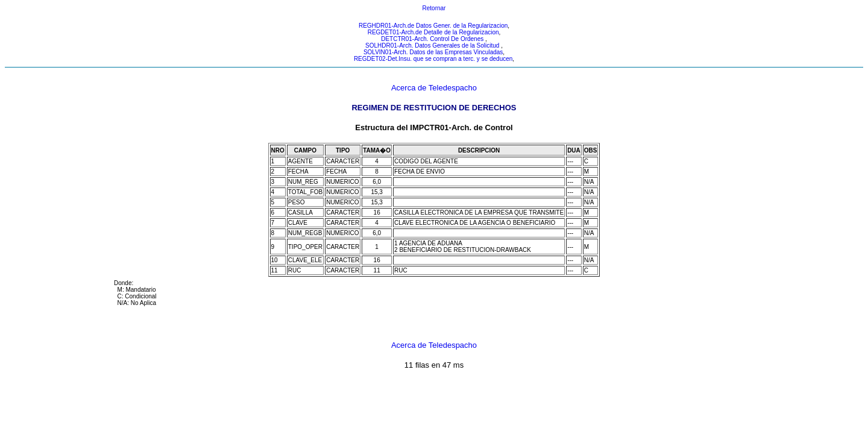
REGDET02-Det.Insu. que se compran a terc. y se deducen (433, 59)
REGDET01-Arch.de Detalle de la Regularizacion (433, 32)
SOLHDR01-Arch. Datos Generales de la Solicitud (433, 46)
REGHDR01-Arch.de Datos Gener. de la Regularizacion (433, 26)
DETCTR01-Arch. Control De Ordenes (433, 39)
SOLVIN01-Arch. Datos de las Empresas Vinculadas (433, 52)
